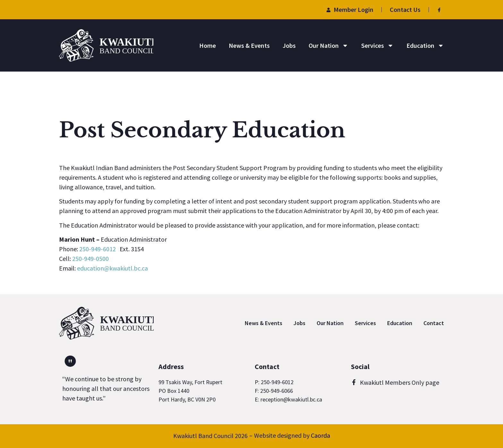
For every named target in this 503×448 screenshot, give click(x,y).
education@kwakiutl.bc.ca (112, 268)
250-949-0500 (90, 258)
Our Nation (328, 46)
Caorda (320, 435)
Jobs (289, 45)
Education (425, 46)
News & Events (249, 45)
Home (208, 45)
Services (377, 46)
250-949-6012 (98, 249)
